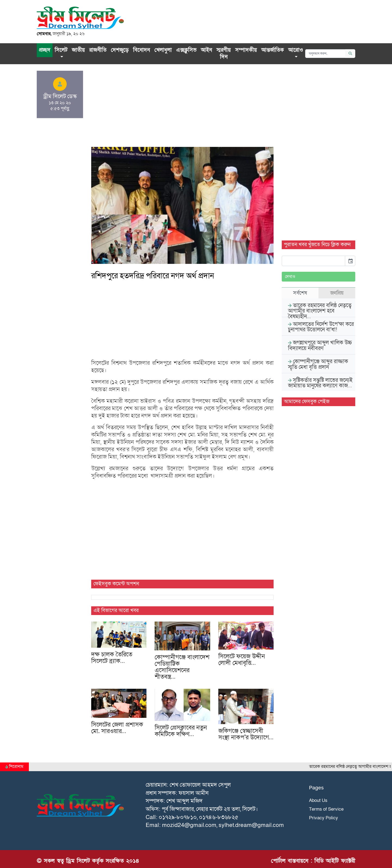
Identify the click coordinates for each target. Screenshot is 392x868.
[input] (313, 261)
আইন (206, 50)
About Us (318, 800)
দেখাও (290, 277)
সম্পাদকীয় (246, 50)
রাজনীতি (98, 50)
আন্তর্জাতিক (273, 50)
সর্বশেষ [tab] (300, 293)
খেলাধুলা (163, 50)
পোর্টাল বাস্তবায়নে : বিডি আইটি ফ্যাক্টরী (313, 861)
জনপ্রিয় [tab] (337, 293)
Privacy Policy (324, 818)
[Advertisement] (182, 109)
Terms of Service (326, 809)
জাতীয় (78, 50)
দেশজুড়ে (120, 50)
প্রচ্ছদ (45, 50)
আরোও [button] (296, 50)
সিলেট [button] (61, 50)
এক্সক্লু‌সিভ (186, 50)
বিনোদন (142, 50)
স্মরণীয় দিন (224, 54)
